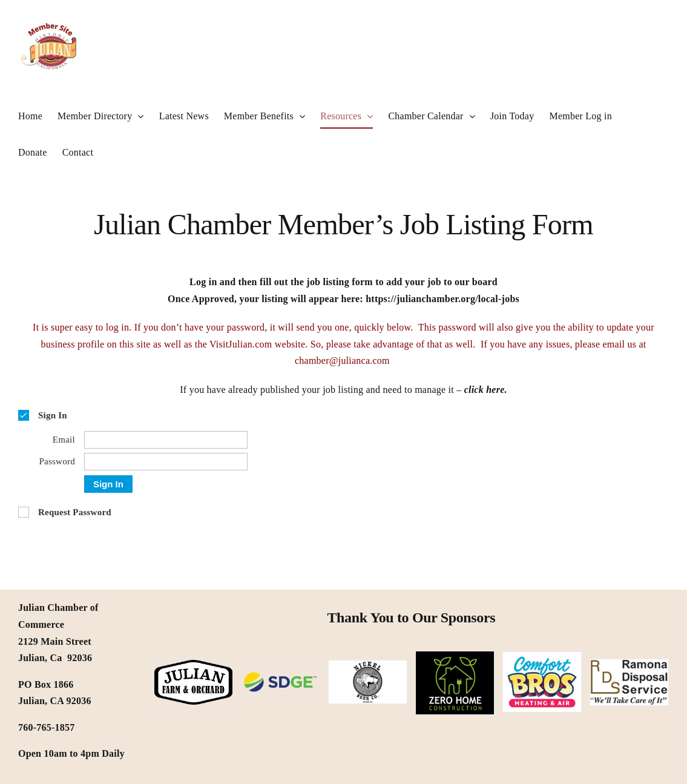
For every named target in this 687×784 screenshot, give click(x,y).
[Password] (166, 462)
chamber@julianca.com (343, 361)
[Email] (166, 440)
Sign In (108, 484)
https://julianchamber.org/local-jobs (442, 299)
